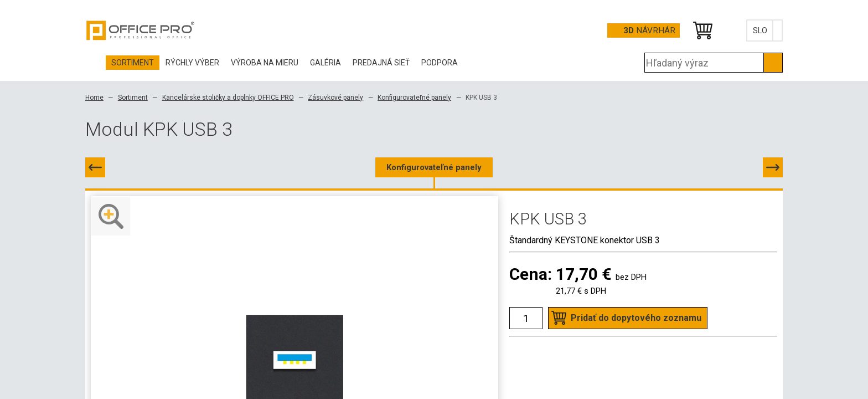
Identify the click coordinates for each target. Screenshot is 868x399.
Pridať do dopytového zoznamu (636, 318)
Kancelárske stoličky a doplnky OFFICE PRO (228, 98)
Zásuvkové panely (335, 98)
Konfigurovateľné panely (414, 98)
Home (94, 98)
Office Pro (141, 30)
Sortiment (133, 98)
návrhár (649, 30)
